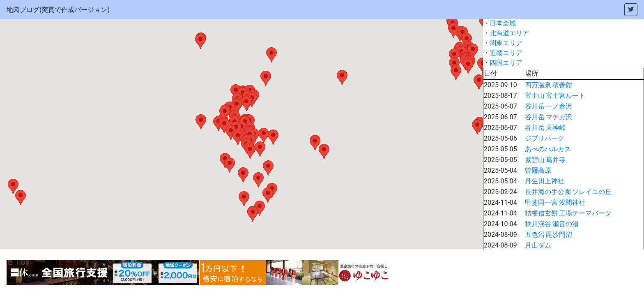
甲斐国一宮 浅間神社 (555, 202)
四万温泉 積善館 (549, 85)
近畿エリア (506, 53)
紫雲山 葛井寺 (545, 160)
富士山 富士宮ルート (555, 96)
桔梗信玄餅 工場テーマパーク (568, 213)
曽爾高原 (538, 170)
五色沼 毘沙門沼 (549, 235)
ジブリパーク (545, 138)
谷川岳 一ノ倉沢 (549, 106)
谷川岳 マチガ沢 (549, 117)
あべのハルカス (548, 149)
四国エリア (506, 63)
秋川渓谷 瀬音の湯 (552, 224)
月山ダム (538, 245)
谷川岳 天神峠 (545, 128)
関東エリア (506, 43)
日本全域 (503, 23)
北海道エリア (509, 33)
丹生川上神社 (545, 181)
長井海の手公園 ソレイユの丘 (568, 192)
